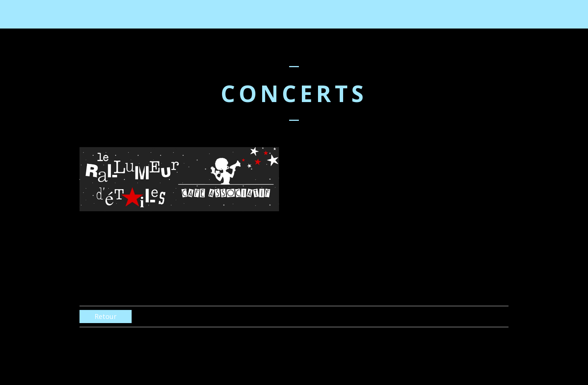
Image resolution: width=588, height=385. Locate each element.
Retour (106, 316)
